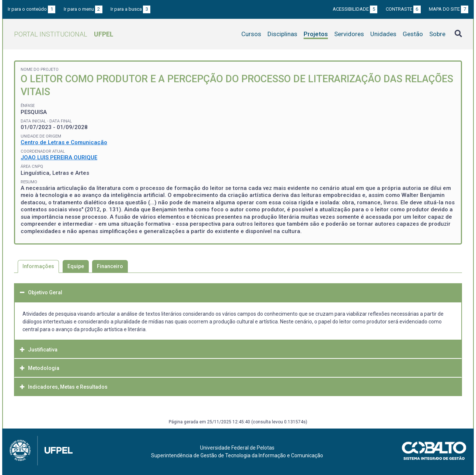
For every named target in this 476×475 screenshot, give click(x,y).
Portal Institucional (64, 34)
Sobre (437, 34)
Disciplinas (282, 34)
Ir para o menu (83, 9)
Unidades (383, 34)
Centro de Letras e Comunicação (64, 142)
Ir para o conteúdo (31, 9)
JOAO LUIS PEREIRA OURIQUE (59, 157)
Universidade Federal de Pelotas (237, 448)
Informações (38, 266)
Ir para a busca (130, 9)
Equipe (76, 266)
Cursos (251, 34)
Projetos (316, 34)
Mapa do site (449, 9)
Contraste (403, 9)
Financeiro (110, 266)
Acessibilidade (355, 9)
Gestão (413, 34)
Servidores (349, 34)
